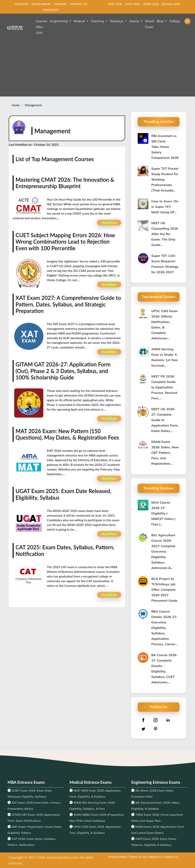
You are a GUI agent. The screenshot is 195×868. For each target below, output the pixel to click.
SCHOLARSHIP (41, 4)
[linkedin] (168, 720)
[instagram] (156, 720)
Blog (161, 21)
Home (16, 105)
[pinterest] (156, 729)
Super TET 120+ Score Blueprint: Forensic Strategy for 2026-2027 (165, 264)
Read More (109, 222)
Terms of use (138, 857)
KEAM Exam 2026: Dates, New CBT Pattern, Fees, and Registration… (165, 453)
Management (33, 105)
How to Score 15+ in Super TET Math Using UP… (165, 207)
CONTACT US (79, 4)
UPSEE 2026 (151, 4)
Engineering (59, 21)
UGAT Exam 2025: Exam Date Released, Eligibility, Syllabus (63, 494)
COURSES (60, 4)
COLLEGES (21, 4)
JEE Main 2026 (171, 4)
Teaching (98, 21)
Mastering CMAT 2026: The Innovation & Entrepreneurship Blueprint (65, 183)
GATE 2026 (132, 4)
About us (155, 857)
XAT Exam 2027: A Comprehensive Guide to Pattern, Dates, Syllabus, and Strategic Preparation (68, 304)
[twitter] (143, 729)
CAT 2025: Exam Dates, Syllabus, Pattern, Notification (65, 550)
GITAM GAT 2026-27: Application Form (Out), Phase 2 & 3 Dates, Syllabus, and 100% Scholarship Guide (63, 371)
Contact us (171, 857)
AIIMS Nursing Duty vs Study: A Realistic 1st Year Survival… (165, 357)
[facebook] (143, 720)
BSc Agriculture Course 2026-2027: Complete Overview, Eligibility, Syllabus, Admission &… (163, 551)
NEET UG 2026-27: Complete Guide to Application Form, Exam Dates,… (165, 420)
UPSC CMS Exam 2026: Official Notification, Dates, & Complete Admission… (164, 325)
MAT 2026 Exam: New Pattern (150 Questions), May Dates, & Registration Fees (67, 434)
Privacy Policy (118, 857)
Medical (80, 21)
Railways (117, 21)
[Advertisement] (97, 69)
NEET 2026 (115, 4)
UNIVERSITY (51, 10)
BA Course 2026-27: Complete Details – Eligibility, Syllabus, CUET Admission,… (165, 669)
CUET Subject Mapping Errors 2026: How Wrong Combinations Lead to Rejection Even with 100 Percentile (65, 242)
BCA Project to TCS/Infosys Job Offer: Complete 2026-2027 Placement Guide (164, 590)
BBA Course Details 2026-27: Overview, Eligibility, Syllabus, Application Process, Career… (164, 628)
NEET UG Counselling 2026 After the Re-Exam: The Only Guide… (165, 234)
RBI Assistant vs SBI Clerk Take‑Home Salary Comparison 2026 (165, 147)
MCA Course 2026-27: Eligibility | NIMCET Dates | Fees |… (163, 513)
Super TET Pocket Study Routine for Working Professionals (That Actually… (165, 179)
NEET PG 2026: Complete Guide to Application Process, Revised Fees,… (164, 387)
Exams (135, 21)
